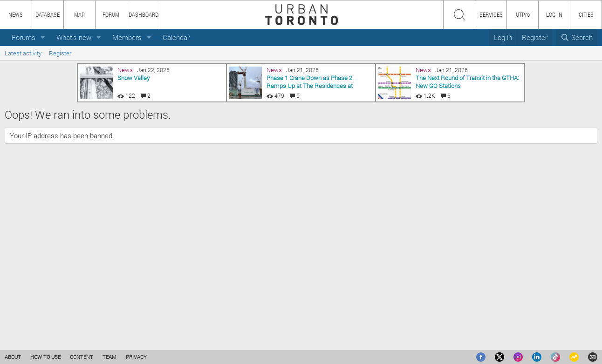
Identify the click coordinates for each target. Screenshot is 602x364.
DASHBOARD (144, 14)
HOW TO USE (45, 357)
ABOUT (13, 357)
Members (127, 37)
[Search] (577, 37)
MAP (79, 14)
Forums (24, 37)
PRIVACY (136, 357)
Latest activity (23, 53)
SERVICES (491, 14)
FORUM (111, 14)
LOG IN (554, 14)
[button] (43, 37)
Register (60, 53)
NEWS (16, 14)
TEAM (109, 357)
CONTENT (82, 357)
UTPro (523, 14)
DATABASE (48, 14)
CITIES (586, 14)
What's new (74, 37)
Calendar (176, 37)
